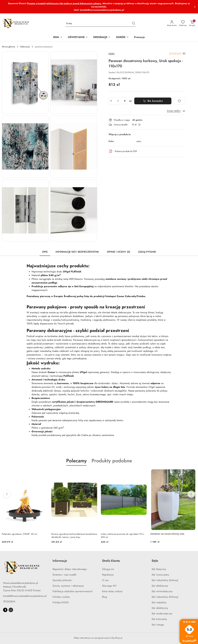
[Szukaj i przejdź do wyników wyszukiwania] (133, 23)
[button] (25, 83)
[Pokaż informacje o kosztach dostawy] (139, 125)
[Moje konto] (172, 23)
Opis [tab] (45, 252)
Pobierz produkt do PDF (123, 151)
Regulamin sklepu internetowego (70, 569)
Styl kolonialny (159, 619)
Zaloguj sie (108, 569)
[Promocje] (139, 37)
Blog (105, 597)
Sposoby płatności (62, 580)
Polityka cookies (61, 597)
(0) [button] (184, 54)
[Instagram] (11, 610)
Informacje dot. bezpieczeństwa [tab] (77, 252)
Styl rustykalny (159, 602)
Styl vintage (158, 625)
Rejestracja (108, 575)
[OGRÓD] (122, 37)
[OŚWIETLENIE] (78, 37)
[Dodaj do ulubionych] (179, 101)
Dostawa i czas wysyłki (65, 575)
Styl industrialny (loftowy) (165, 580)
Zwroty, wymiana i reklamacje (68, 586)
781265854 (9, 602)
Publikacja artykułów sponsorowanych (73, 591)
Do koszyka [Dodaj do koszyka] (153, 101)
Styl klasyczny (159, 569)
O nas (105, 580)
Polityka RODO (61, 602)
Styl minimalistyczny (162, 591)
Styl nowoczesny (160, 575)
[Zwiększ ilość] (125, 101)
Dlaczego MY (109, 586)
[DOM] (58, 37)
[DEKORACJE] (102, 37)
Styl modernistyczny (162, 614)
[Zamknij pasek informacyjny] (195, 7)
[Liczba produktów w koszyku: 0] (192, 23)
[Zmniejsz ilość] (111, 101)
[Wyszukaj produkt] (101, 24)
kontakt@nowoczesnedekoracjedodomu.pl (25, 596)
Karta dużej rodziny (112, 591)
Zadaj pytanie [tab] (147, 252)
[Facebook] (5, 610)
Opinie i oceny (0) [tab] (118, 252)
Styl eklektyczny (160, 586)
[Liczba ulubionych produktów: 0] (183, 23)
